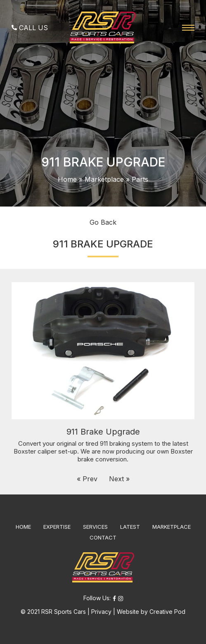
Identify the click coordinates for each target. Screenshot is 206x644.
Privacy (101, 612)
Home (67, 179)
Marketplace (104, 179)
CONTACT (103, 537)
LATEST (130, 527)
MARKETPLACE (172, 527)
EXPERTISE (57, 527)
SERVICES (95, 527)
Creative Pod (167, 612)
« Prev (87, 479)
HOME (23, 527)
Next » (119, 479)
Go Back (103, 222)
